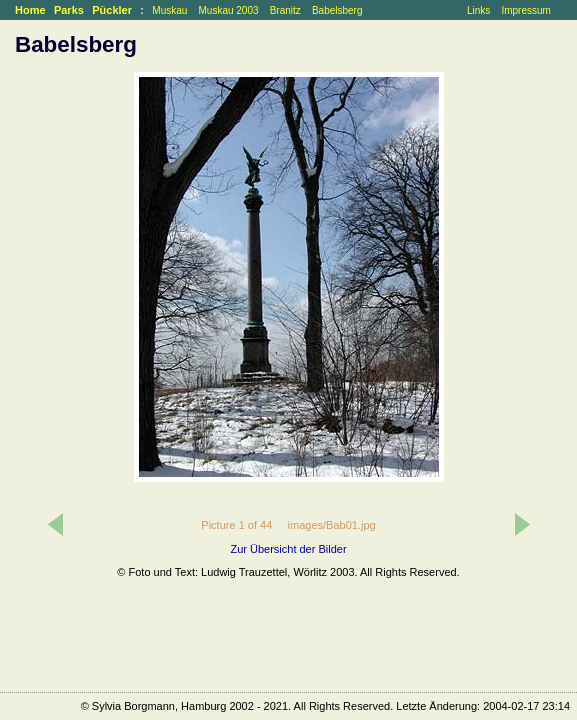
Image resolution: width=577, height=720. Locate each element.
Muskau (169, 10)
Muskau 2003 (228, 10)
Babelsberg (337, 10)
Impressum (525, 10)
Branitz (285, 10)
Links (478, 10)
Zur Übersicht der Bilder (288, 549)
